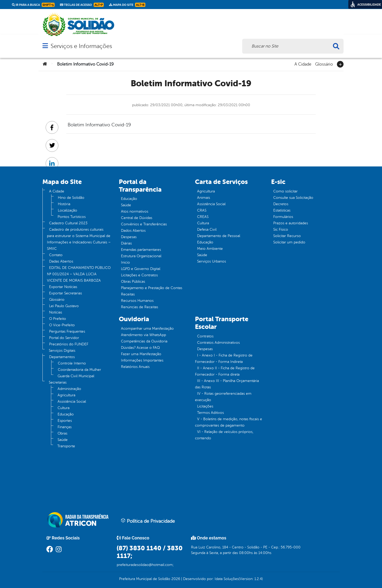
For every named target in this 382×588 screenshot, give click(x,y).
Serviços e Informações (81, 46)
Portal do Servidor (64, 338)
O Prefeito (58, 319)
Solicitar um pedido (289, 242)
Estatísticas (282, 210)
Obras (62, 433)
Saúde (63, 440)
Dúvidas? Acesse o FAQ (140, 348)
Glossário (324, 64)
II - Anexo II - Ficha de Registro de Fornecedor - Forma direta (225, 371)
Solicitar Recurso (287, 236)
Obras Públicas (133, 282)
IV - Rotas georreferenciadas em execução (223, 397)
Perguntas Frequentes (67, 331)
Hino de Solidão (71, 198)
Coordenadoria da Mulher (79, 370)
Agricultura (66, 395)
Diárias (126, 243)
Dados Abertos (133, 231)
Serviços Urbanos (212, 261)
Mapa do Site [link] (127, 5)
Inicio (125, 262)
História (64, 204)
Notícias (56, 312)
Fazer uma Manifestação (141, 354)
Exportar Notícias (63, 287)
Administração (69, 389)
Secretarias (58, 382)
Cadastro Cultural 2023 (68, 223)
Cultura (64, 408)
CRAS (202, 210)
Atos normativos (135, 211)
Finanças (65, 427)
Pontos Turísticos (72, 217)
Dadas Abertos (61, 261)
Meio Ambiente (210, 249)
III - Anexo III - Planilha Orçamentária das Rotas (227, 384)
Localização (68, 210)
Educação (66, 414)
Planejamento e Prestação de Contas (152, 288)
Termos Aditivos (210, 413)
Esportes (65, 421)
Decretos (281, 204)
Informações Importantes (142, 360)
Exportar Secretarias (66, 293)
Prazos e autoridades (291, 223)
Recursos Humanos (137, 301)
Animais (204, 198)
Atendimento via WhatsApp (144, 335)
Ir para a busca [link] (33, 5)
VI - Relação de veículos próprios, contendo (224, 435)
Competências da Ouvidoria (144, 341)
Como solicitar (285, 191)
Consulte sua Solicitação (293, 198)
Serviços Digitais (62, 351)
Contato (56, 255)
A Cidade (303, 64)
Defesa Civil (207, 229)
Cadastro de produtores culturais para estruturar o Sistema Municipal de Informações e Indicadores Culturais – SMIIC (79, 239)
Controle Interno (72, 363)
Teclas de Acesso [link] (82, 5)
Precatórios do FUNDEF (69, 344)
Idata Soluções (227, 579)
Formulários (283, 217)
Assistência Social (72, 402)
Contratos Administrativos (218, 343)
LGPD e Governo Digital (141, 269)
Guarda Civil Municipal (76, 376)
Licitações (205, 406)
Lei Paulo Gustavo (64, 306)
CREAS (203, 217)
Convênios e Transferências (144, 224)
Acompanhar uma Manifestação (147, 329)
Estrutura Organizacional (141, 256)
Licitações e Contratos (139, 275)
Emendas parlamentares (141, 250)
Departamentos (62, 357)
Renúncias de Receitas (140, 307)
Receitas (128, 294)
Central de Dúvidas (137, 218)
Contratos (205, 336)
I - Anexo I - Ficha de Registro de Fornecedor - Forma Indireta (224, 359)
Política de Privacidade (148, 521)
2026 (175, 579)
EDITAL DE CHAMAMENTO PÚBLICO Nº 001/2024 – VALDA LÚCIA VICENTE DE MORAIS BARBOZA (79, 274)
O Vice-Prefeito (62, 325)
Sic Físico (281, 229)
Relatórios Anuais (135, 367)
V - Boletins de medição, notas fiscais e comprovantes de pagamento (229, 422)
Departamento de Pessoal (219, 236)
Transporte (66, 446)
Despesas (129, 237)
